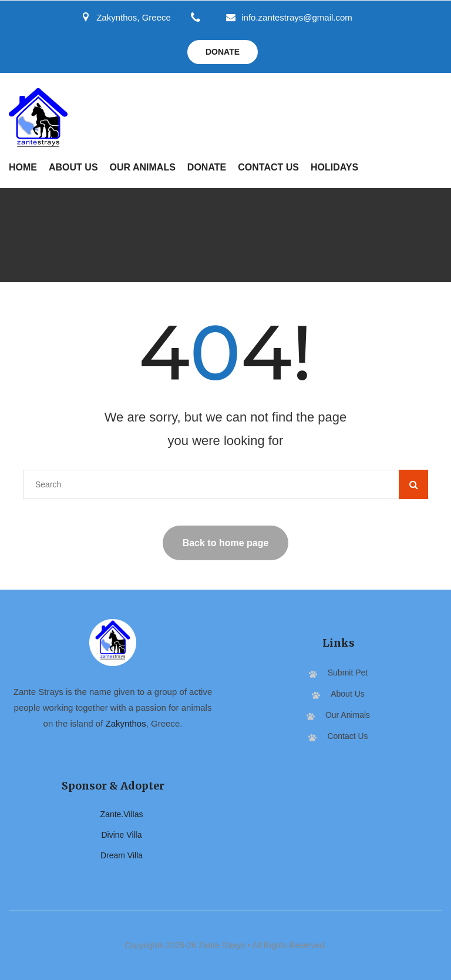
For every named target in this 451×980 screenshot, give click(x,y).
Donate (223, 52)
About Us (73, 167)
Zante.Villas (122, 814)
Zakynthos (126, 723)
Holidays (334, 167)
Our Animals (143, 167)
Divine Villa (122, 835)
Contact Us (268, 167)
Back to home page (226, 543)
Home (23, 167)
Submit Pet (348, 673)
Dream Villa (122, 855)
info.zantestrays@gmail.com (289, 17)
